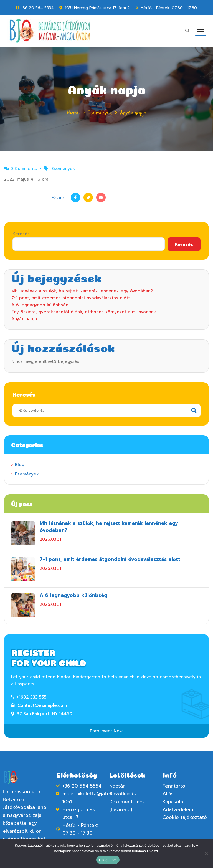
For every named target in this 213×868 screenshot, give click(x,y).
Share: (59, 198)
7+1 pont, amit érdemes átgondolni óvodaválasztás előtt (71, 298)
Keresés (21, 234)
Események (100, 112)
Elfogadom (108, 860)
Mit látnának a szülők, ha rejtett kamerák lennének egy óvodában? (82, 291)
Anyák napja (24, 319)
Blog (20, 465)
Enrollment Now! (107, 731)
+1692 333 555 (29, 697)
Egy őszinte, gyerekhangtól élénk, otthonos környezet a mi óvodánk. (84, 312)
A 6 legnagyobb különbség (40, 305)
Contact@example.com (39, 705)
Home (73, 112)
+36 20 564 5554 (37, 8)
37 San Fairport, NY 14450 (42, 714)
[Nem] (206, 853)
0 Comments (21, 169)
